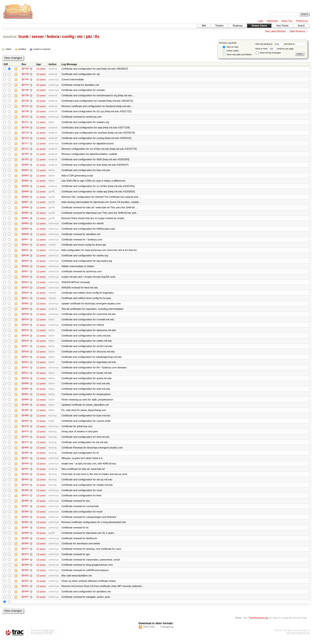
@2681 (25, 220)
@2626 (25, 279)
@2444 (25, 489)
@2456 (25, 467)
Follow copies (231, 51)
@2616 (25, 295)
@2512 (25, 370)
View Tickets (282, 26)
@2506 (25, 387)
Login (260, 21)
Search (301, 26)
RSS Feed (149, 632)
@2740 (25, 90)
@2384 (25, 548)
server (38, 36)
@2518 (25, 343)
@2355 (25, 575)
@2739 (25, 96)
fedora (53, 36)
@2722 (25, 117)
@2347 (25, 602)
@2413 (25, 500)
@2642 (25, 246)
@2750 (25, 69)
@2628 (25, 268)
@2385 (25, 543)
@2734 (25, 106)
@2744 (25, 85)
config (68, 36)
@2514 (25, 360)
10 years (41, 69)
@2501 (25, 397)
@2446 (25, 478)
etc (80, 36)
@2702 (25, 160)
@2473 (25, 446)
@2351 (25, 591)
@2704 (25, 155)
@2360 (25, 570)
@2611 (25, 300)
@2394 (25, 521)
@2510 (25, 381)
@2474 (25, 440)
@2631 (25, 252)
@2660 (25, 230)
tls (97, 36)
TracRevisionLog (258, 623)
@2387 (25, 532)
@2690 (25, 187)
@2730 (25, 112)
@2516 (25, 354)
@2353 (25, 580)
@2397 (25, 510)
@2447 (25, 473)
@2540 (25, 317)
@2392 (25, 527)
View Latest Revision (275, 31)
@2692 (25, 182)
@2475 (25, 435)
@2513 (25, 365)
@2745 (25, 79)
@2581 (25, 306)
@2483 (25, 424)
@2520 (25, 338)
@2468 (25, 451)
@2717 (25, 144)
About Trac (287, 21)
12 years (41, 252)
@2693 (25, 176)
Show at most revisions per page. (275, 49)
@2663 (25, 225)
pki (89, 36)
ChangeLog (167, 632)
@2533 (25, 327)
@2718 (25, 139)
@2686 (25, 209)
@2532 (25, 333)
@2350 (25, 597)
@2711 (25, 149)
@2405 (25, 505)
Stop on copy (230, 47)
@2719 (25, 133)
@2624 (25, 284)
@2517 (25, 349)
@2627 (25, 273)
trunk (24, 36)
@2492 (25, 413)
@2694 (25, 171)
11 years (41, 117)
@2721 (25, 123)
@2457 (25, 462)
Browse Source (259, 26)
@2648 (25, 236)
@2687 (25, 203)
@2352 (25, 586)
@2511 (25, 376)
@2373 (25, 559)
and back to (295, 44)
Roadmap (238, 26)
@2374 (25, 554)
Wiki (204, 26)
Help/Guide (272, 21)
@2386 (25, 537)
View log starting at (270, 44)
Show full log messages (268, 53)
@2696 (25, 166)
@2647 (25, 241)
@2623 (25, 290)
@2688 (25, 198)
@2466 (25, 457)
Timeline (219, 26)
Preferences (302, 21)
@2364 (25, 564)
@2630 (25, 257)
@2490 (25, 419)
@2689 (25, 193)
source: (10, 36)
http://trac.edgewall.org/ (298, 638)
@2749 (25, 74)
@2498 (25, 408)
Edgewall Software (43, 638)
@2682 (25, 214)
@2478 (25, 430)
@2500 (25, 403)
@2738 (25, 101)
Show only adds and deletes (237, 55)
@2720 (25, 128)
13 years (41, 424)
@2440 (25, 494)
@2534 (25, 322)
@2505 (25, 392)
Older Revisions (297, 31)
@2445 (25, 484)
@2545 (25, 311)
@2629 (25, 263)
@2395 (25, 516)
